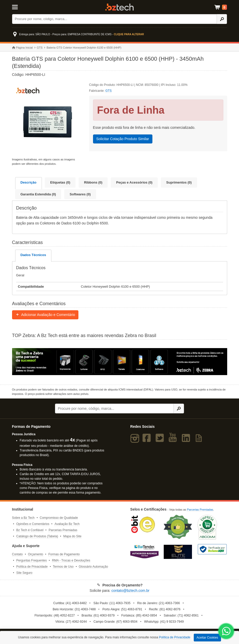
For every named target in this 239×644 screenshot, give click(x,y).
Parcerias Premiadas (63, 530)
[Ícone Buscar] (222, 19)
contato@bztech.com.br (130, 591)
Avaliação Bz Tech (67, 524)
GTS (40, 48)
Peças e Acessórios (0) (134, 182)
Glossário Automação (93, 567)
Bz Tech (120, 7)
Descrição (29, 182)
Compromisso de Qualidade (59, 518)
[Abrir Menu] (27, 7)
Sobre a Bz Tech (23, 518)
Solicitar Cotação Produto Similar (123, 139)
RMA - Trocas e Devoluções (71, 560)
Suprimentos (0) (179, 182)
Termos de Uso (63, 567)
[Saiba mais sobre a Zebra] (120, 361)
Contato (17, 554)
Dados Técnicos (33, 255)
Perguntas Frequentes (31, 560)
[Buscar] (114, 19)
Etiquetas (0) (60, 182)
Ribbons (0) (93, 182)
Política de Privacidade (32, 567)
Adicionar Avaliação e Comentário (45, 315)
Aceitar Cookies (207, 638)
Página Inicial (22, 48)
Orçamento (36, 554)
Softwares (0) (80, 194)
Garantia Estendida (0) (38, 194)
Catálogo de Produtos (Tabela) (37, 536)
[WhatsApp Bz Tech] (226, 632)
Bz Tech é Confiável (30, 530)
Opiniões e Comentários (33, 524)
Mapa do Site (72, 536)
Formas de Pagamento (64, 554)
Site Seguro (24, 573)
